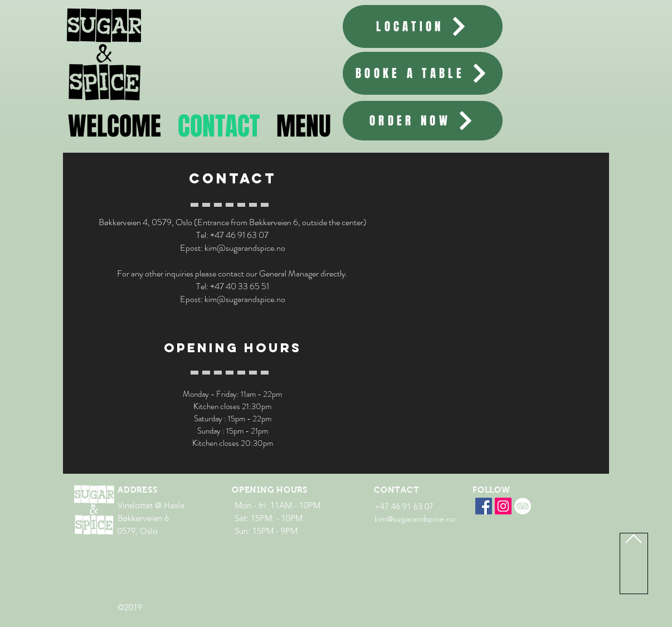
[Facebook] (484, 506)
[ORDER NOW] (423, 121)
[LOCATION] (423, 26)
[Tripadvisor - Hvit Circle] (523, 506)
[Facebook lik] (510, 526)
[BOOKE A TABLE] (423, 73)
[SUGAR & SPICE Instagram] (503, 506)
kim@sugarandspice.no (245, 248)
